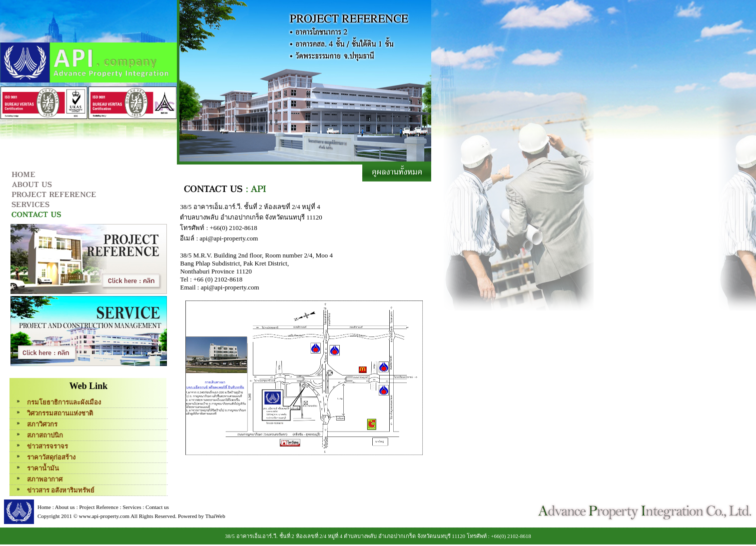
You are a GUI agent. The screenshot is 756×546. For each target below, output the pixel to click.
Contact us (157, 507)
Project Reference (98, 507)
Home (44, 507)
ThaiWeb (215, 516)
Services (132, 507)
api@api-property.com (229, 238)
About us (65, 507)
